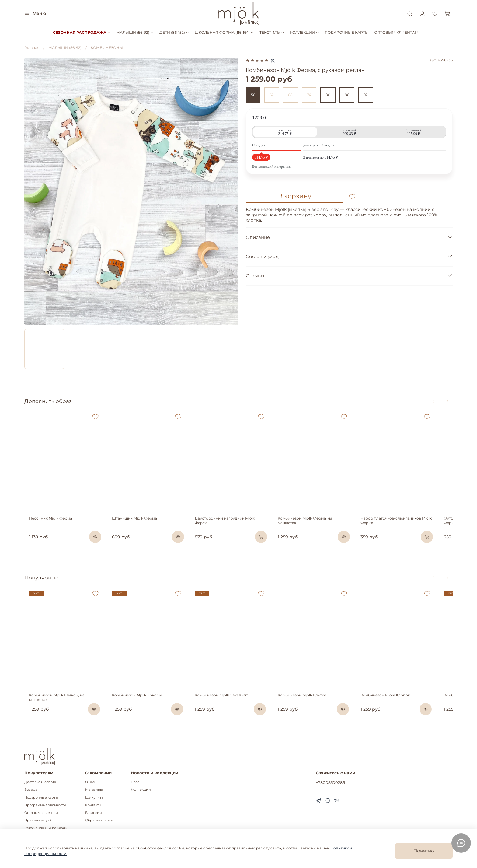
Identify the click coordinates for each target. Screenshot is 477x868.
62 (272, 95)
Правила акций (38, 821)
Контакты (93, 805)
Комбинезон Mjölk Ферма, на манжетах (325, 525)
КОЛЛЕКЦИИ (305, 32)
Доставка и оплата (40, 782)
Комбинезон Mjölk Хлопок (400, 709)
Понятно (424, 851)
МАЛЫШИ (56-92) (135, 32)
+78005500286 (330, 783)
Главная (32, 48)
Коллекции (141, 790)
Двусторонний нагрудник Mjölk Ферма (237, 525)
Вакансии (94, 813)
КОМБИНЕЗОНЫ (107, 48)
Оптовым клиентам (41, 813)
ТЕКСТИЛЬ (272, 32)
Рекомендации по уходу (46, 828)
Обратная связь (99, 821)
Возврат (31, 790)
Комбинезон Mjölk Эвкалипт (226, 709)
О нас (90, 782)
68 (290, 95)
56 (253, 95)
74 (309, 95)
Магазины (94, 790)
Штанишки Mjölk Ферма (135, 525)
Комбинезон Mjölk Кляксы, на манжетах (62, 709)
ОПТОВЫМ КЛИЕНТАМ (396, 32)
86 (347, 95)
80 (328, 95)
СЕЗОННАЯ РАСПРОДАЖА (82, 32)
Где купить (94, 798)
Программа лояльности (45, 805)
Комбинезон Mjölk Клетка (312, 709)
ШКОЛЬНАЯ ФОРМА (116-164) (224, 32)
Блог (135, 782)
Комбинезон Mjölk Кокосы (137, 709)
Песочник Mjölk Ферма (46, 525)
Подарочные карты (41, 798)
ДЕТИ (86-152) (174, 32)
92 (366, 95)
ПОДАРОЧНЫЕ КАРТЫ (347, 32)
